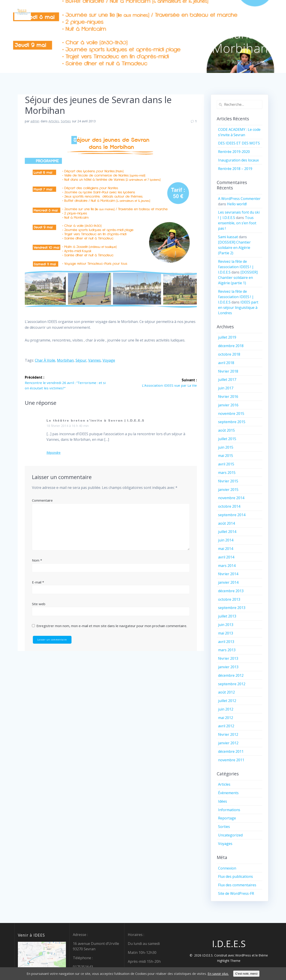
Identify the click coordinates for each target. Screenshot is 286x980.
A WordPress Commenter (239, 199)
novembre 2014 (231, 498)
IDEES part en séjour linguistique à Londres (238, 308)
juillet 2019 (227, 337)
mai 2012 (226, 718)
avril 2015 (226, 464)
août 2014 (226, 523)
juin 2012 (226, 709)
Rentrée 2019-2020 (234, 152)
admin (35, 121)
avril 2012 (226, 726)
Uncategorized (230, 835)
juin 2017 (226, 388)
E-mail (38, 582)
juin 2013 (226, 625)
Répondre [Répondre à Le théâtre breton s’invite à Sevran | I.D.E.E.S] (54, 453)
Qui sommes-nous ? (167, 12)
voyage (109, 360)
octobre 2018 (229, 354)
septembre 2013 (232, 608)
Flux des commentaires (237, 885)
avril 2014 (226, 557)
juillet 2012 (227, 701)
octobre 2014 (229, 506)
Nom (37, 560)
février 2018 (228, 371)
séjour (81, 360)
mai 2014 (226, 549)
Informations (229, 810)
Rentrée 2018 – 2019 (235, 169)
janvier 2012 (228, 743)
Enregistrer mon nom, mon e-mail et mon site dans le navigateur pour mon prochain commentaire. (112, 626)
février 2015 (228, 481)
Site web (39, 604)
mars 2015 (227, 473)
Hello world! (237, 204)
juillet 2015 (227, 439)
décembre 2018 (231, 346)
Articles (54, 121)
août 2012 (226, 692)
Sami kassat (228, 237)
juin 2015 (226, 447)
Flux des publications (236, 876)
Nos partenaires (256, 12)
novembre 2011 (231, 760)
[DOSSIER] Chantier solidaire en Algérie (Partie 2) (234, 248)
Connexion (227, 868)
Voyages (225, 844)
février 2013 (228, 658)
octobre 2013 (229, 599)
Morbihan (65, 360)
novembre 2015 (231, 414)
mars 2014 (227, 566)
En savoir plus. (229, 974)
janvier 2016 (228, 405)
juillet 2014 (227, 532)
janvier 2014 (228, 582)
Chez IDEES (201, 12)
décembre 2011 (231, 751)
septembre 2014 (232, 515)
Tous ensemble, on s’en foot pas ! (237, 223)
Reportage (227, 818)
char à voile (45, 360)
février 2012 (228, 734)
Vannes (95, 360)
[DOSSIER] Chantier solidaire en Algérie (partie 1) (238, 278)
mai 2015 (226, 456)
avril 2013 (226, 642)
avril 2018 (226, 363)
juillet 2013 (227, 616)
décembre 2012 (231, 675)
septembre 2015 (232, 422)
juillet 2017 (227, 380)
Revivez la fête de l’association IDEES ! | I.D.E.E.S (236, 267)
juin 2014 (226, 540)
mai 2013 (226, 633)
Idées (223, 801)
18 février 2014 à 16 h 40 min (68, 426)
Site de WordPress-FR (236, 893)
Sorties (66, 121)
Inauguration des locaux (238, 160)
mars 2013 (227, 650)
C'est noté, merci (259, 974)
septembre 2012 (232, 684)
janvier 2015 (228, 490)
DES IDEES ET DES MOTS (239, 143)
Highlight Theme (229, 961)
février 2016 (228, 397)
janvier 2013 (228, 667)
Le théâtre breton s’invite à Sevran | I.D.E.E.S (96, 421)
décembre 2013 (231, 591)
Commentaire (42, 501)
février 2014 (228, 574)
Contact (226, 12)
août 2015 (226, 430)
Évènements (228, 793)
